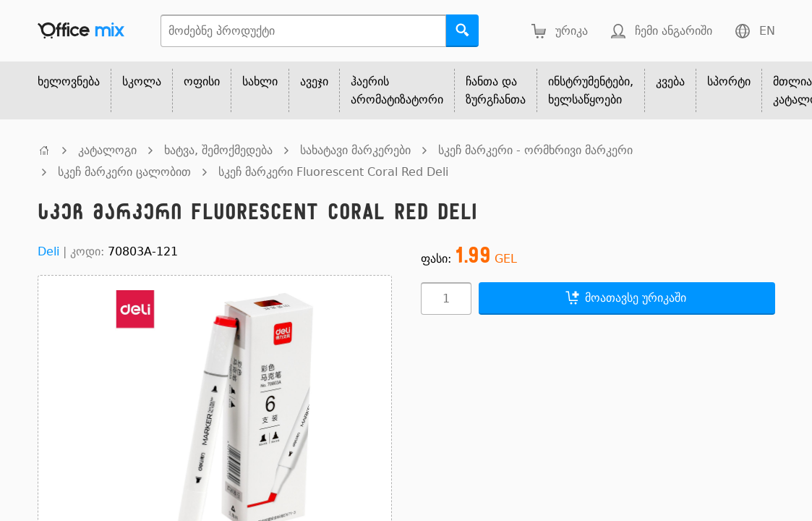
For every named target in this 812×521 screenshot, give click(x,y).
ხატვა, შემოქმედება (218, 150)
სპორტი (729, 81)
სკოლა (142, 81)
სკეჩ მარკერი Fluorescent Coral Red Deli (333, 172)
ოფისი (202, 81)
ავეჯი (314, 81)
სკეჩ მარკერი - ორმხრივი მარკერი (535, 150)
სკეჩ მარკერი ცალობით (124, 172)
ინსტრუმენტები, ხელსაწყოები (591, 90)
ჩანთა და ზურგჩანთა (496, 90)
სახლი (260, 81)
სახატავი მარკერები (355, 150)
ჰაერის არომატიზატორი (397, 90)
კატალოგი (107, 150)
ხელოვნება (69, 81)
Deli (48, 251)
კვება (670, 81)
